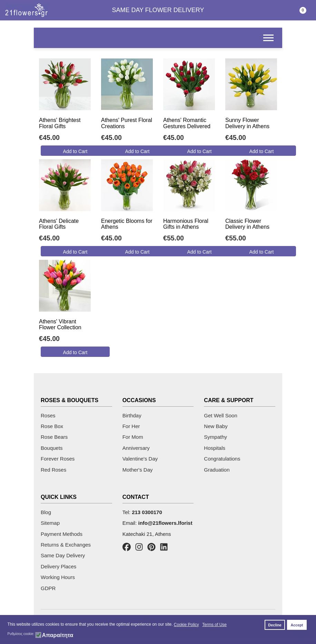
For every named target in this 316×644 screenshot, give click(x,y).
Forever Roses (58, 459)
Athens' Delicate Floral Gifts (59, 224)
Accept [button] (297, 625)
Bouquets (52, 448)
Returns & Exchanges (66, 545)
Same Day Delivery (63, 555)
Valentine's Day (140, 459)
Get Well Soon (220, 415)
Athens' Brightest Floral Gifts (60, 123)
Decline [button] (275, 625)
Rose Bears (54, 437)
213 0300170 (147, 512)
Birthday (132, 415)
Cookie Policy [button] (186, 625)
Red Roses (53, 470)
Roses (48, 415)
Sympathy (215, 437)
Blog (46, 512)
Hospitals (215, 448)
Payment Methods (62, 534)
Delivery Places (58, 566)
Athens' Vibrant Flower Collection (60, 325)
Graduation (217, 470)
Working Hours (58, 577)
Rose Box (52, 426)
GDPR (48, 588)
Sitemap (50, 523)
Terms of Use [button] (214, 625)
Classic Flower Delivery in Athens (247, 224)
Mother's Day (138, 470)
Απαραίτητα (57, 635)
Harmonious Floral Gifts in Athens (186, 224)
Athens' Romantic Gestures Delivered (187, 123)
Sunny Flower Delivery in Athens (247, 123)
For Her (131, 426)
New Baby (216, 426)
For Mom (133, 437)
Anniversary (136, 448)
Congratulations (222, 459)
